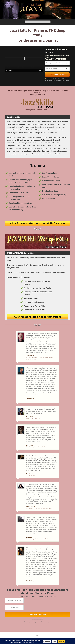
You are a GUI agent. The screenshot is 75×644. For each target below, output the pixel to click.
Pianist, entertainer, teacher (33, 582)
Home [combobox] (27, 22)
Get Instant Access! (37, 619)
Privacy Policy (38, 635)
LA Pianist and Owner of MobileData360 (35, 400)
